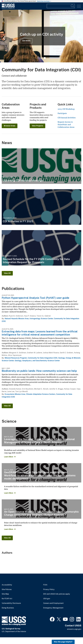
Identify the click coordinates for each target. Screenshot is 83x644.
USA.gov (47, 599)
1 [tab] (38, 58)
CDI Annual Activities (67, 118)
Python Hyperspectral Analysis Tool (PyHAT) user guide (35, 298)
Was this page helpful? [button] (63, 642)
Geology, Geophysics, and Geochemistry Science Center (37, 361)
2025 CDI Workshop (66, 109)
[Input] (61, 6)
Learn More (9, 457)
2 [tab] (41, 58)
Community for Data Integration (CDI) (43, 358)
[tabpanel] (41, 36)
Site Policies (7, 589)
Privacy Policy (49, 589)
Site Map (5, 594)
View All (7, 273)
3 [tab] (45, 58)
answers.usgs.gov (74, 629)
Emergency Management (53, 608)
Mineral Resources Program (16, 358)
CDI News (26, 41)
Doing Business (8, 608)
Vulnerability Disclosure (11, 603)
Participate (62, 113)
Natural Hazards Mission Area (17, 319)
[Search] (73, 6)
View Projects (37, 126)
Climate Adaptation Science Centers (41, 394)
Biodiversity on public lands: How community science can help (39, 371)
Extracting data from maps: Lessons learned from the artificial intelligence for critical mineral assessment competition (40, 333)
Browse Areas (10, 126)
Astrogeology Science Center (41, 319)
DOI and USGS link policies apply (57, 594)
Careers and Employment (53, 603)
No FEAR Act (7, 599)
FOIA (45, 585)
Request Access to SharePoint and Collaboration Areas (66, 125)
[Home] (8, 8)
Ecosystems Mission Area (15, 394)
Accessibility (7, 585)
